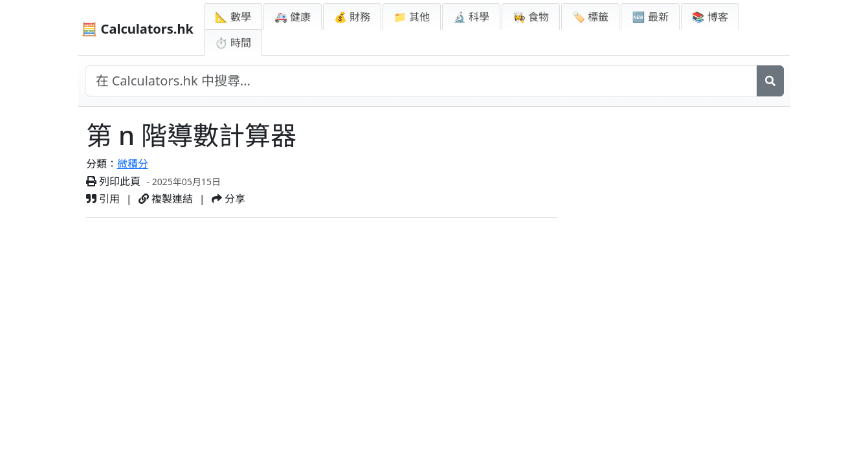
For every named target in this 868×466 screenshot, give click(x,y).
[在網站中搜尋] (421, 81)
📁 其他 (412, 17)
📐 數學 (233, 17)
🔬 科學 (471, 17)
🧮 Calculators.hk (138, 29)
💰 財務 (352, 17)
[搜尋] (770, 81)
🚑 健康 (293, 17)
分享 (228, 199)
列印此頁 (113, 181)
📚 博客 (710, 17)
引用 (103, 199)
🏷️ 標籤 (590, 17)
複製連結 (166, 199)
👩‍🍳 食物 (531, 17)
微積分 (133, 164)
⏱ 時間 (233, 43)
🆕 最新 (650, 17)
